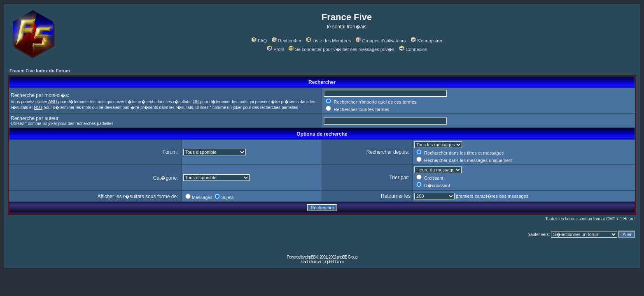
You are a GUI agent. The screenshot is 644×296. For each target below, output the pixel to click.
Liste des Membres (329, 41)
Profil (275, 49)
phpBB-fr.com (333, 262)
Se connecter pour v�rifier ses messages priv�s (341, 49)
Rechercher (287, 41)
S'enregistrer (427, 41)
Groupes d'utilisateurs (381, 41)
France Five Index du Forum (40, 71)
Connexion (413, 49)
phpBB (310, 257)
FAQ (259, 41)
